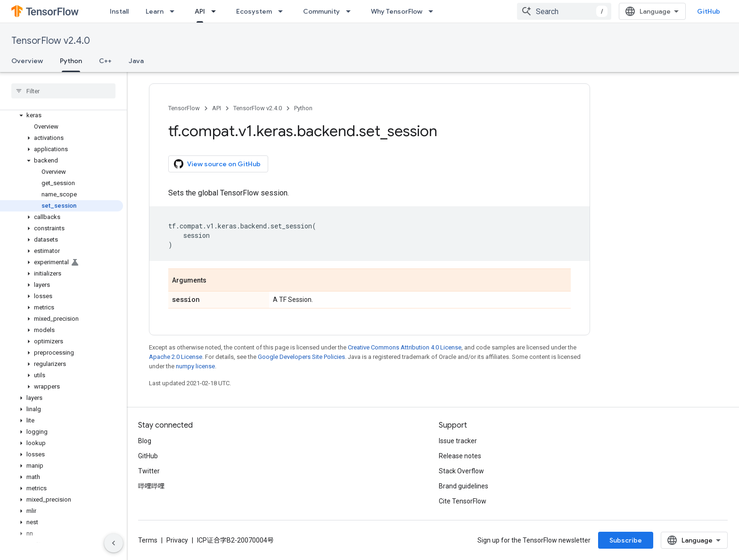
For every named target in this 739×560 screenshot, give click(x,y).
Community (321, 11)
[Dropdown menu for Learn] (175, 11)
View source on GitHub (217, 164)
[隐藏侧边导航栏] (114, 543)
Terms (148, 540)
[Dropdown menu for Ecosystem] (283, 11)
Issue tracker (458, 441)
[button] (62, 115)
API (217, 108)
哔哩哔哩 (151, 486)
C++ (105, 61)
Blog (145, 441)
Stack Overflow (461, 471)
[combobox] (564, 11)
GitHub (709, 11)
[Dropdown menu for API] (216, 11)
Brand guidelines (464, 486)
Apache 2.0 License (176, 357)
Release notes (460, 456)
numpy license (195, 366)
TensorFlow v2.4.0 (51, 41)
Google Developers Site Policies (301, 357)
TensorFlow (184, 108)
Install (119, 11)
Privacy (177, 540)
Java (136, 61)
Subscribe (626, 540)
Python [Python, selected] (71, 61)
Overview (27, 61)
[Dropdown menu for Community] (351, 11)
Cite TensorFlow (463, 501)
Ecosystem (254, 11)
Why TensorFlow (397, 11)
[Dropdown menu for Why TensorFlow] (434, 11)
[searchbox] (63, 91)
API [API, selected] (200, 11)
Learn (155, 11)
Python (303, 108)
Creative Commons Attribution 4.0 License (405, 347)
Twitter (149, 471)
